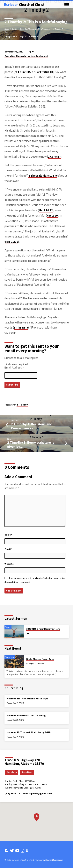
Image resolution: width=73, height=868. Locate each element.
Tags (23, 37)
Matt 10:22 (46, 210)
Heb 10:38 (12, 242)
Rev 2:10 (52, 216)
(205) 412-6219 (12, 793)
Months (34, 37)
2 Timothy (22, 405)
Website (9, 564)
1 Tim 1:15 (24, 72)
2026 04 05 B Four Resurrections (43, 629)
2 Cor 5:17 (54, 157)
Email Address (14, 368)
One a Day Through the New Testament (35, 29)
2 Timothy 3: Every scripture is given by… (31, 444)
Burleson (24, 4)
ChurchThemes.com (54, 860)
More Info (12, 772)
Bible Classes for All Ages (40, 659)
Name (8, 535)
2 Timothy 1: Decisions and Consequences (32, 426)
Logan (31, 51)
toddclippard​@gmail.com (37, 793)
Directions (27, 772)
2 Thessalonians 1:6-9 (43, 176)
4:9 (39, 72)
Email (8, 549)
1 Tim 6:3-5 (21, 328)
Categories (11, 37)
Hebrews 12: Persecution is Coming (26, 715)
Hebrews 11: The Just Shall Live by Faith (29, 732)
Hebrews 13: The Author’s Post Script (27, 699)
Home (7, 29)
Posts (14, 29)
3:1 (34, 72)
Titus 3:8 (48, 72)
